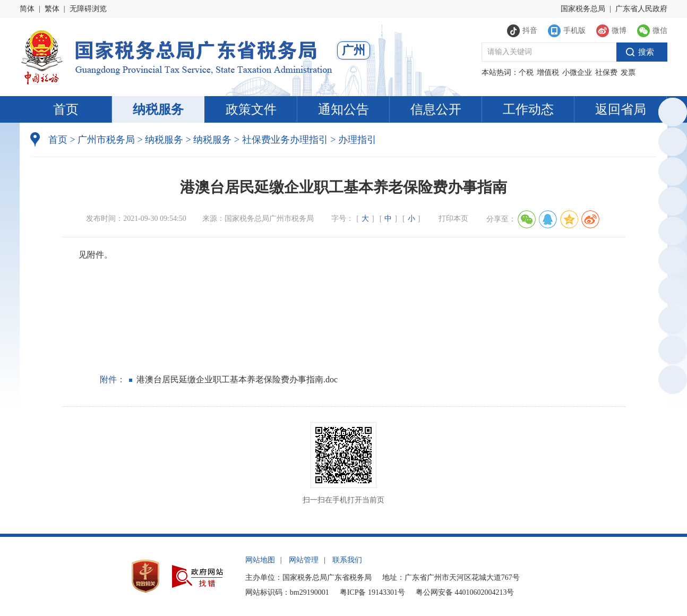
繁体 (52, 9)
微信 (671, 263)
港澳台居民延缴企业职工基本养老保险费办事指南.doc (237, 379)
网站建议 (671, 352)
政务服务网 (671, 144)
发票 (628, 72)
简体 (27, 9)
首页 (66, 109)
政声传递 (671, 322)
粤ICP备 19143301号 (372, 592)
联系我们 (347, 560)
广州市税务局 (106, 140)
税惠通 (671, 233)
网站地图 (260, 560)
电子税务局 (671, 203)
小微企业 (577, 72)
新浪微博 (671, 292)
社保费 (606, 72)
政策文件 (251, 109)
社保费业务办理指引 (285, 140)
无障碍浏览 (88, 9)
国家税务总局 (583, 9)
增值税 (548, 72)
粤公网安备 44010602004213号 (465, 592)
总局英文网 (671, 114)
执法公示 (671, 173)
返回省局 (621, 109)
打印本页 (453, 219)
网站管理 (304, 560)
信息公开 (436, 109)
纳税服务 (158, 109)
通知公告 (343, 109)
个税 (526, 72)
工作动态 (528, 109)
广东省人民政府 (641, 9)
